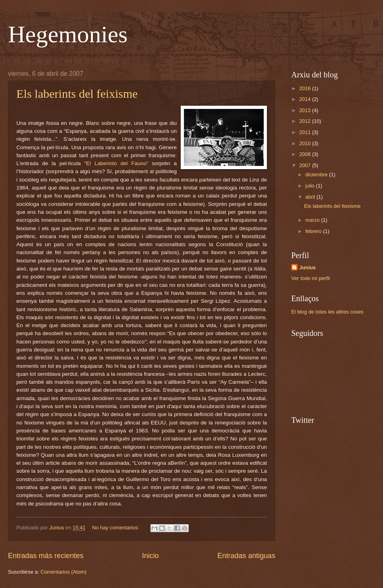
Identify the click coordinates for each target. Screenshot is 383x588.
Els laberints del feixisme (77, 94)
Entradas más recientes (46, 556)
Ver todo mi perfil (311, 278)
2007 (306, 165)
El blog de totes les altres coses (327, 312)
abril (311, 197)
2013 (306, 110)
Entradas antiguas (246, 556)
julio (310, 186)
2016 (306, 88)
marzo (313, 220)
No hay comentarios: (116, 528)
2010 (306, 143)
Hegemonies (68, 34)
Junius (308, 267)
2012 (306, 121)
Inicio (150, 556)
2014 (306, 99)
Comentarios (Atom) (64, 572)
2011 (306, 132)
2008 (306, 154)
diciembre (317, 175)
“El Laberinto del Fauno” (116, 163)
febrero (314, 231)
